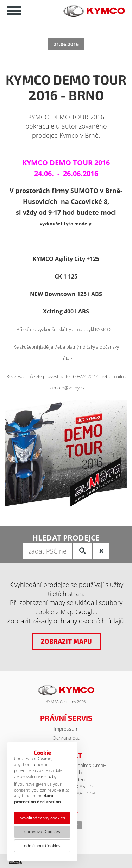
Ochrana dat (66, 738)
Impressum (66, 729)
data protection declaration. (38, 799)
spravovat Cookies (42, 832)
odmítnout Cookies (42, 846)
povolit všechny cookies (42, 818)
